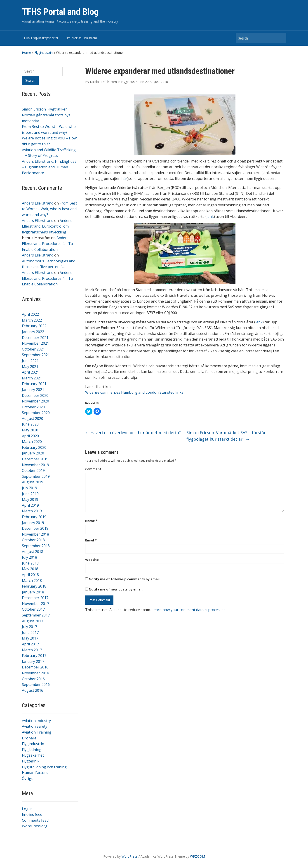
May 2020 (30, 430)
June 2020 (30, 424)
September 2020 (36, 413)
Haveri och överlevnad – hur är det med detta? (133, 433)
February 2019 (34, 517)
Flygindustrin (43, 53)
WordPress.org (35, 826)
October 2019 (33, 470)
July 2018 (29, 557)
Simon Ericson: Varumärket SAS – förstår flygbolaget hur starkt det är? (226, 436)
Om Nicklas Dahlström (81, 38)
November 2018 (35, 534)
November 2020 (35, 401)
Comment (93, 469)
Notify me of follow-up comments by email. (125, 579)
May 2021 (30, 367)
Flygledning (32, 750)
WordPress (130, 856)
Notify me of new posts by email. (116, 589)
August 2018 (33, 552)
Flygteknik (31, 761)
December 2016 (35, 667)
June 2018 (30, 563)
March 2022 (32, 320)
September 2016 (36, 685)
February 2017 (34, 656)
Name (91, 521)
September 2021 (36, 355)
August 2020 (33, 419)
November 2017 (35, 604)
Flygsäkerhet (33, 755)
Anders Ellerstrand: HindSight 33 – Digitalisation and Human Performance (49, 167)
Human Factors (35, 773)
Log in (27, 809)
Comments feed (35, 820)
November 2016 (35, 673)
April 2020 (30, 436)
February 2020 (34, 447)
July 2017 (29, 627)
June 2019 (30, 494)
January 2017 (33, 661)
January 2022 (33, 332)
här (124, 179)
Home (26, 53)
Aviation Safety (35, 726)
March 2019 (32, 511)
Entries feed (32, 814)
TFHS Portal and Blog (60, 12)
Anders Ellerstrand (38, 203)
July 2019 (29, 488)
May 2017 (30, 638)
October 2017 (33, 609)
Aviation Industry (36, 721)
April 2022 (30, 314)
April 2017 (30, 644)
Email (91, 540)
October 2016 (33, 679)
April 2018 (30, 575)
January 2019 (33, 523)
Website (92, 560)
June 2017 (30, 633)
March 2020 (32, 442)
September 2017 (36, 615)
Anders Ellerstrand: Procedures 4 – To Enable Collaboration (47, 243)
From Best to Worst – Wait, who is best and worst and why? (49, 209)
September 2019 (36, 476)
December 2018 (35, 528)
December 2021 (35, 338)
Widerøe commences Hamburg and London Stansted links (134, 392)
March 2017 (32, 650)
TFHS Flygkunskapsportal (40, 38)
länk (210, 216)
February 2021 (34, 384)
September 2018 (36, 546)
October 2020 (33, 407)
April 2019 (30, 505)
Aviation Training (37, 732)
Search (281, 38)
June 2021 (30, 361)
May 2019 (30, 499)
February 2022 (34, 326)
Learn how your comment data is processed (189, 610)
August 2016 (33, 690)
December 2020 (35, 395)
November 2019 (35, 465)
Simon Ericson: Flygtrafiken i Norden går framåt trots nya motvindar (46, 115)
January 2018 (33, 592)
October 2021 (33, 349)
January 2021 (33, 390)
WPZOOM (197, 856)
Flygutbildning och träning (44, 767)
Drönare (29, 738)
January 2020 (33, 453)
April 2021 (30, 372)
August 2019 (33, 482)
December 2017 (35, 598)
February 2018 (34, 586)
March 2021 (32, 378)
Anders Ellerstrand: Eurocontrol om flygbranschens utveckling (47, 226)
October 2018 (33, 540)
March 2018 (32, 581)
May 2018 (30, 569)
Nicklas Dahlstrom (103, 82)
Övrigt (27, 779)
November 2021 (35, 343)
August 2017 (33, 621)
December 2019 (35, 459)
